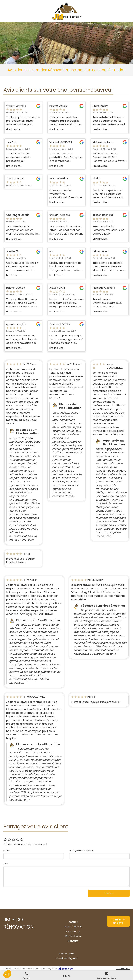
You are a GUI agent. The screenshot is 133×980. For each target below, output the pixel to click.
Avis (6, 863)
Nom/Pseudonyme (81, 850)
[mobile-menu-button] (67, 976)
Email (7, 850)
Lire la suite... (14, 129)
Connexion (123, 968)
